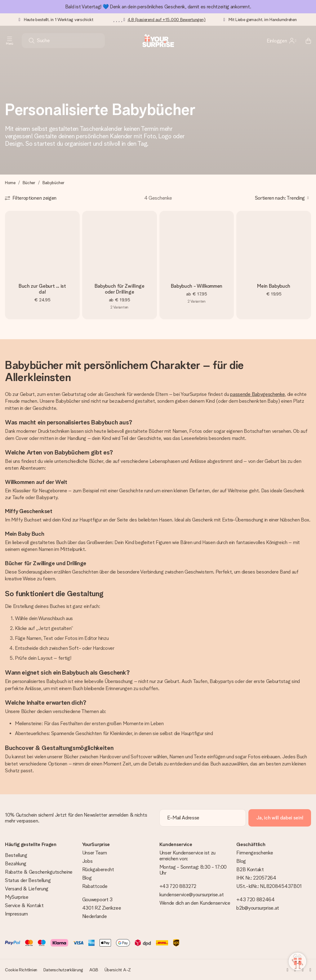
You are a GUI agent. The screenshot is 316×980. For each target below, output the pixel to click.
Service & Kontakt (24, 905)
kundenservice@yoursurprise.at (192, 895)
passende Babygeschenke (257, 394)
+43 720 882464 (256, 900)
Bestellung (16, 855)
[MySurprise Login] (281, 41)
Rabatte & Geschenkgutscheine (39, 872)
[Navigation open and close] (10, 41)
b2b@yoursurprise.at (258, 908)
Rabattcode (95, 886)
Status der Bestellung (28, 880)
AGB (94, 970)
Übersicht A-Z (118, 970)
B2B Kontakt (250, 869)
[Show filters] (31, 198)
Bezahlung (16, 864)
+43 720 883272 (178, 886)
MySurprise (17, 897)
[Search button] (32, 41)
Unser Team (95, 853)
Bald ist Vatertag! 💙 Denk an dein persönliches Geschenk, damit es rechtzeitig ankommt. (158, 7)
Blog (87, 878)
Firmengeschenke (255, 853)
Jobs (87, 861)
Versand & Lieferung (27, 889)
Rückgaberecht (98, 869)
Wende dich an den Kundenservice (195, 903)
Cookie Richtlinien (21, 970)
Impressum (16, 914)
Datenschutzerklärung (63, 970)
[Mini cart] (305, 41)
